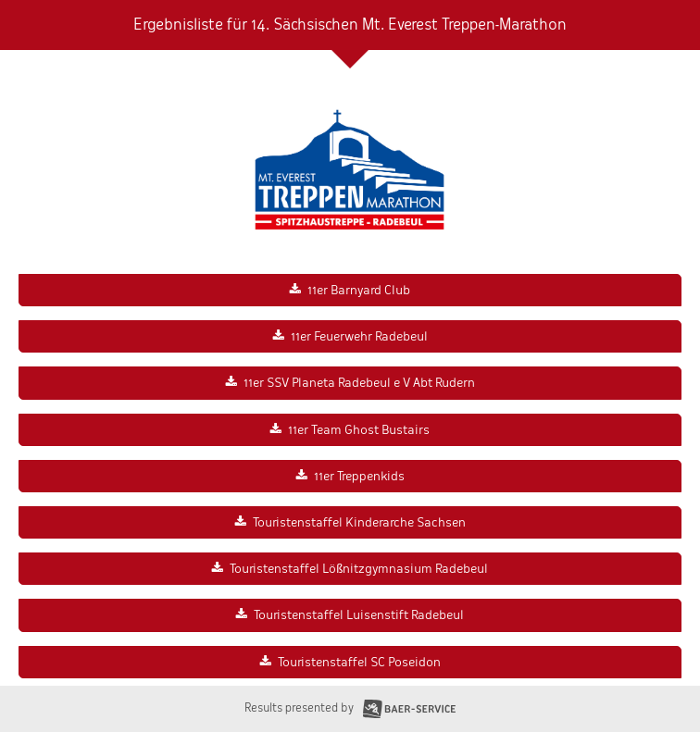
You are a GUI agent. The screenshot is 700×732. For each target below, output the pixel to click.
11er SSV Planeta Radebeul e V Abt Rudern (359, 383)
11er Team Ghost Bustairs (359, 430)
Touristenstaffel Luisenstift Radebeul (359, 615)
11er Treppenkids (359, 476)
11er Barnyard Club (359, 290)
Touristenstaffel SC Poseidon (359, 662)
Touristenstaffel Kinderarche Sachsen (359, 522)
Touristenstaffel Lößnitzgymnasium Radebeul (359, 569)
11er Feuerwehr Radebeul (359, 336)
